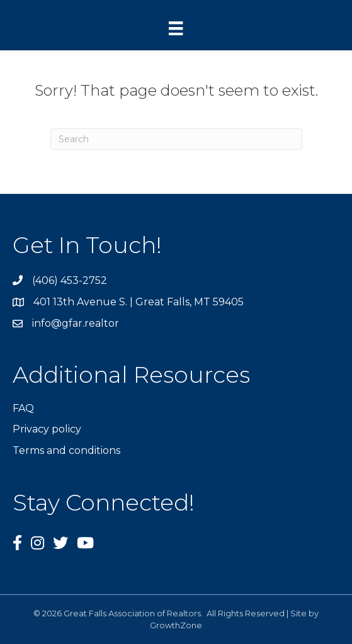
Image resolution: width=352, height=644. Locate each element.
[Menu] (176, 28)
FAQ (23, 408)
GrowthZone (176, 625)
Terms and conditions (66, 450)
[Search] (176, 139)
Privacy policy (47, 429)
